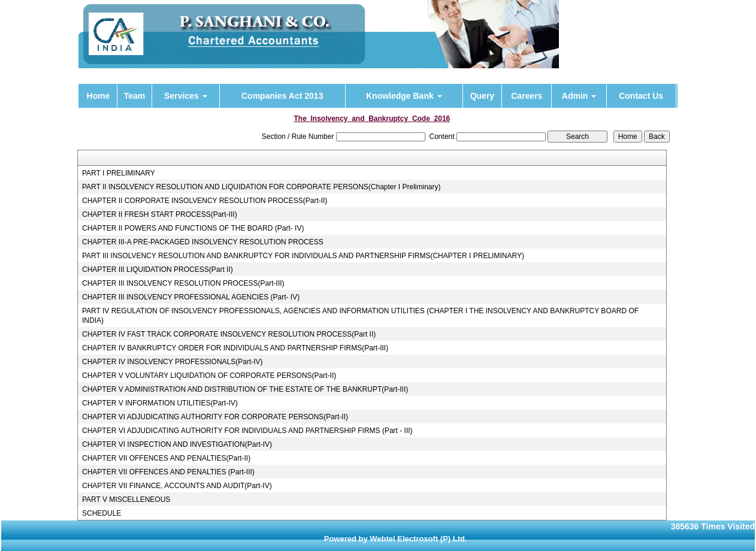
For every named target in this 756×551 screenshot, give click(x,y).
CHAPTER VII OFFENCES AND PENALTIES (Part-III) (168, 472)
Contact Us (641, 96)
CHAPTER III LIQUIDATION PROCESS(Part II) (158, 270)
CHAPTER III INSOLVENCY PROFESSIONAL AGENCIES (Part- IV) (191, 297)
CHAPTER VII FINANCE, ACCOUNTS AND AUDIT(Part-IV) (177, 486)
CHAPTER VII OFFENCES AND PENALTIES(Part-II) (166, 458)
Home (99, 96)
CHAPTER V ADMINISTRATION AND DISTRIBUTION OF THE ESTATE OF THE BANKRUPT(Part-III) (245, 389)
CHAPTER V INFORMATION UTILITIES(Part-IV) (160, 403)
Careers (527, 96)
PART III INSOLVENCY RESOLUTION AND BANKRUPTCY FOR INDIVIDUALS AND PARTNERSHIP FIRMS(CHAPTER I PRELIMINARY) (303, 256)
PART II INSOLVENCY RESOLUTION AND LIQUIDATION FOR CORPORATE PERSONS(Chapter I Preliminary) (261, 187)
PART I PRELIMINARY (119, 173)
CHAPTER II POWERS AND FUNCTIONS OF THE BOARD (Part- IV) (193, 228)
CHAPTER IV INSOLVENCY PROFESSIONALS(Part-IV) (173, 362)
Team (135, 96)
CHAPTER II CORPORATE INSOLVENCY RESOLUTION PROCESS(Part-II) (205, 201)
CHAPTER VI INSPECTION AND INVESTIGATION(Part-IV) (177, 444)
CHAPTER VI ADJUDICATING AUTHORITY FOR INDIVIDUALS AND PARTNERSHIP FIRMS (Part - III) (247, 431)
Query (482, 96)
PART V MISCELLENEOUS (126, 499)
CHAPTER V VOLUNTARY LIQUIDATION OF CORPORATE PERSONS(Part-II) (209, 376)
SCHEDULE (102, 513)
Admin (579, 96)
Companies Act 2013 (282, 96)
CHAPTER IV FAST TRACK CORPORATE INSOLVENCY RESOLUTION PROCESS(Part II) (229, 334)
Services (186, 96)
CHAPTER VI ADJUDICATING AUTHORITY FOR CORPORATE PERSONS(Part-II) (215, 417)
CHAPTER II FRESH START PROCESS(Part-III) (160, 214)
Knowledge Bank (404, 96)
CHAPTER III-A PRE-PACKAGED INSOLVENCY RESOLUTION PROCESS (203, 242)
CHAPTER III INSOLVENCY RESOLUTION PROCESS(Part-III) (183, 283)
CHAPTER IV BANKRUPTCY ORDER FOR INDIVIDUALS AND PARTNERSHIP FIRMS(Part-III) (235, 348)
